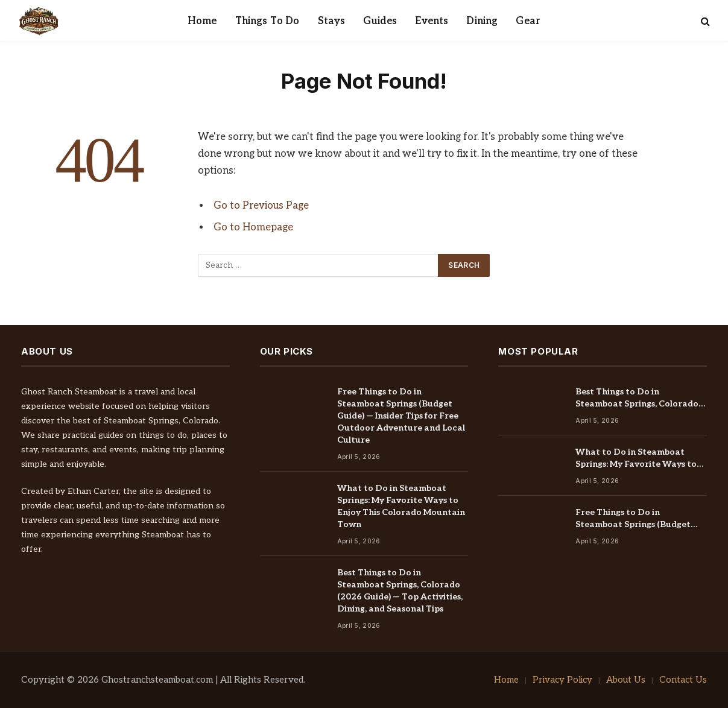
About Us (626, 680)
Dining (482, 21)
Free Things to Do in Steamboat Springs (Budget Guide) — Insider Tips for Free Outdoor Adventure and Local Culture (401, 416)
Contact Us (683, 680)
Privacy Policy (562, 680)
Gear (528, 21)
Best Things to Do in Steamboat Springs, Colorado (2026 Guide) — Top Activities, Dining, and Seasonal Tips (400, 591)
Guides (380, 21)
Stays (332, 21)
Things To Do (267, 21)
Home (202, 21)
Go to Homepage (253, 227)
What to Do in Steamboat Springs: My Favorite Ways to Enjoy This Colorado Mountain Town (401, 506)
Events (432, 21)
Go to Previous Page (261, 206)
